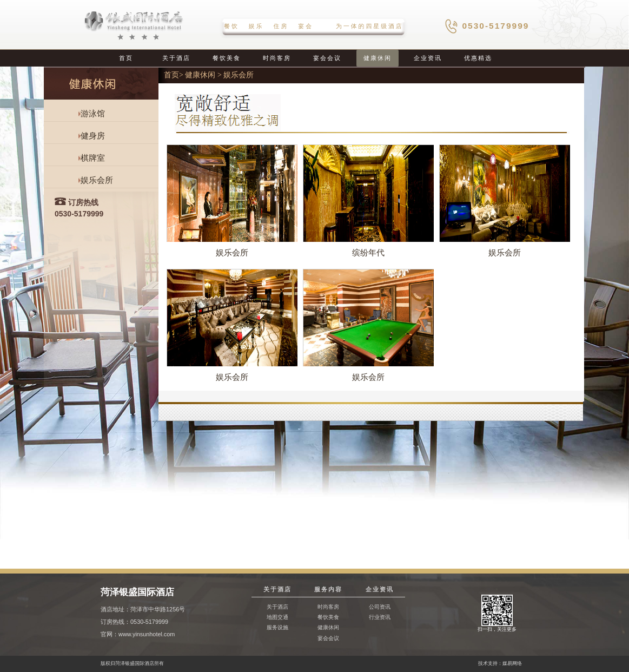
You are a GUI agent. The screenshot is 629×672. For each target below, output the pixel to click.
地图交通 (277, 617)
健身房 (93, 136)
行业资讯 (380, 617)
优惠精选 (478, 58)
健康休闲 (378, 58)
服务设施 (277, 627)
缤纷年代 (368, 252)
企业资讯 (428, 58)
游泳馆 (93, 114)
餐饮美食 (227, 58)
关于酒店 (176, 58)
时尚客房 (277, 58)
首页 (126, 58)
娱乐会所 (97, 180)
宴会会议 (327, 58)
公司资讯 (380, 607)
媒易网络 (512, 663)
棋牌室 (93, 158)
